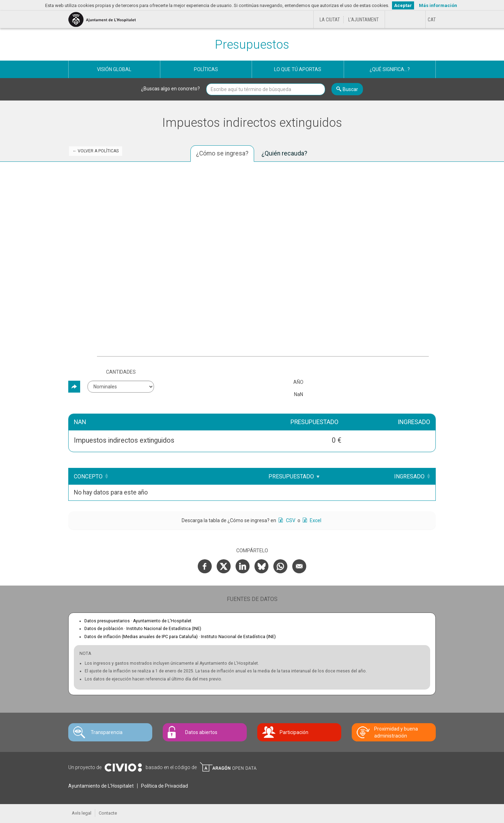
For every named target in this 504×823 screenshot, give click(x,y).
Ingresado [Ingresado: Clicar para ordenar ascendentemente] (409, 476)
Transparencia (107, 732)
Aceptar (403, 5)
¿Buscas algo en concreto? (170, 89)
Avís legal (82, 813)
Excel (315, 520)
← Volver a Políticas (96, 151)
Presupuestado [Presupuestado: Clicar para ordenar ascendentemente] (291, 476)
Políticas (206, 69)
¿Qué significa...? (390, 69)
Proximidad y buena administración (396, 732)
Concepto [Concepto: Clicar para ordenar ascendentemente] (88, 476)
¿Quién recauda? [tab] (284, 153)
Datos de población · (143, 629)
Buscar (350, 89)
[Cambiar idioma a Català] (432, 20)
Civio (123, 768)
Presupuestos (252, 45)
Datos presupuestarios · (138, 621)
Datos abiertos (201, 732)
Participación (294, 732)
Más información (438, 5)
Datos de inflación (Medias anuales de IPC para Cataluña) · (180, 637)
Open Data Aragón (228, 767)
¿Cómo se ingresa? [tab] (222, 153)
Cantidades (121, 372)
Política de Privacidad (164, 786)
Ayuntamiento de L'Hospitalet (101, 786)
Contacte (108, 813)
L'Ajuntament (363, 20)
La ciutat (330, 20)
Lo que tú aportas (298, 69)
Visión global (114, 69)
